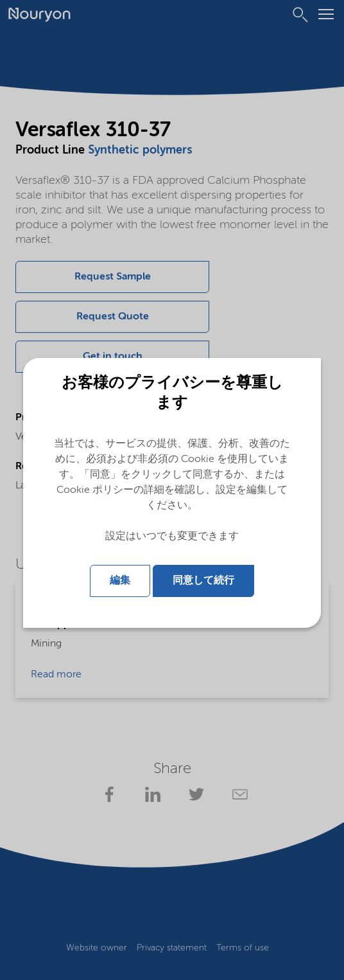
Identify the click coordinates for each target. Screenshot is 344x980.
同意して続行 (203, 581)
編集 (120, 581)
